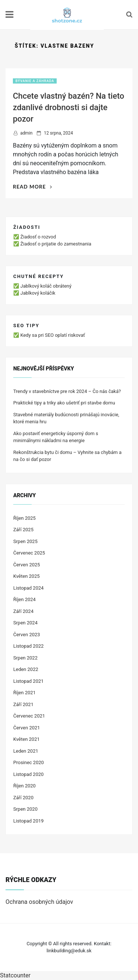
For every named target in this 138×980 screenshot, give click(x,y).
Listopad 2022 (29, 646)
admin (26, 133)
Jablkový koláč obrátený (46, 286)
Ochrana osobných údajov (39, 902)
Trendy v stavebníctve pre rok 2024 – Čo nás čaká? (67, 391)
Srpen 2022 (25, 658)
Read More (33, 186)
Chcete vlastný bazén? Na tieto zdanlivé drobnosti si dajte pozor (68, 107)
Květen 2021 (26, 739)
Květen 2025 (26, 576)
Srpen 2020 (25, 809)
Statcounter (15, 975)
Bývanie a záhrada (35, 81)
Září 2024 (23, 611)
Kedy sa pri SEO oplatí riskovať (53, 335)
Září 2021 (23, 704)
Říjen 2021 (24, 693)
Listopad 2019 (29, 821)
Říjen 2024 (24, 599)
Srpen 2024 (25, 623)
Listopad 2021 (29, 681)
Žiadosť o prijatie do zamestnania (56, 244)
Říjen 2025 (24, 518)
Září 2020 (23, 798)
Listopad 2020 (29, 774)
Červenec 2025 (29, 553)
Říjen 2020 (24, 786)
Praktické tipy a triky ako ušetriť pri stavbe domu (64, 403)
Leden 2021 (26, 751)
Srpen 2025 (25, 541)
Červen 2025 (27, 565)
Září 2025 (23, 530)
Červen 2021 (27, 728)
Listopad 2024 (29, 588)
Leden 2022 (26, 669)
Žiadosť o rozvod (38, 237)
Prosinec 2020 (29, 762)
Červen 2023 (27, 635)
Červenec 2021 (29, 716)
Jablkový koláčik (38, 293)
